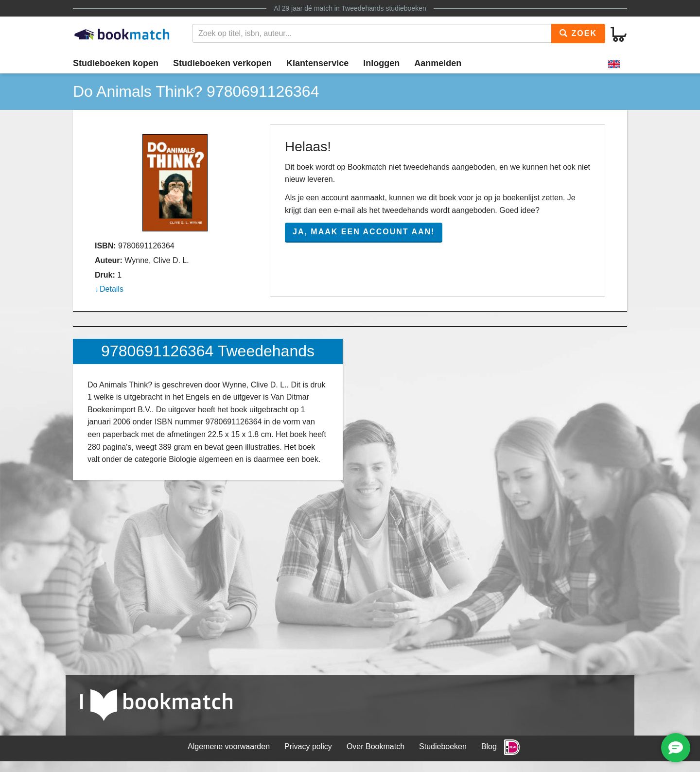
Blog (489, 746)
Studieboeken (443, 746)
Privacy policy (308, 746)
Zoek (578, 33)
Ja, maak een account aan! (364, 232)
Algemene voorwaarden (229, 746)
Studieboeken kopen (116, 63)
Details (112, 289)
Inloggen (381, 63)
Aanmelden (438, 63)
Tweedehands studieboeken (384, 8)
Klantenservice (317, 63)
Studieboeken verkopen (222, 63)
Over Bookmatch (376, 746)
